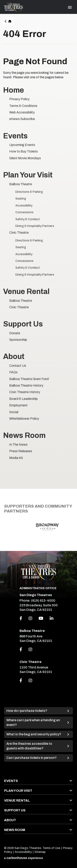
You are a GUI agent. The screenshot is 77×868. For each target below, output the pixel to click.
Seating (21, 199)
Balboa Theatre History (26, 385)
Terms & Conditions (23, 106)
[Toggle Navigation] (70, 7)
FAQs (13, 372)
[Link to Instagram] (30, 649)
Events (15, 136)
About (14, 357)
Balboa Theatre (21, 184)
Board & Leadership (24, 399)
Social (14, 412)
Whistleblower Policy (24, 419)
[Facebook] (21, 618)
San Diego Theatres (14, 7)
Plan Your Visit (28, 175)
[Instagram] (30, 618)
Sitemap (40, 852)
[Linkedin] (52, 618)
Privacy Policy (19, 99)
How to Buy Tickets (24, 151)
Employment (18, 405)
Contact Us (18, 366)
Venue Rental (26, 292)
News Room (24, 435)
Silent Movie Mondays (25, 158)
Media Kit (16, 458)
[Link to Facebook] (21, 649)
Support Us (23, 324)
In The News (18, 445)
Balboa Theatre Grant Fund (29, 379)
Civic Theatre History (25, 392)
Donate (15, 333)
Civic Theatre (19, 233)
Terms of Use (51, 848)
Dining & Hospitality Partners (35, 226)
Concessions (24, 212)
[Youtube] (41, 618)
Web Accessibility (22, 112)
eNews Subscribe (22, 119)
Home (10, 21)
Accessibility (24, 206)
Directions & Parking (29, 192)
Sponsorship (18, 340)
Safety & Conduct (28, 219)
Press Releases (21, 451)
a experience (24, 858)
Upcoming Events (22, 145)
